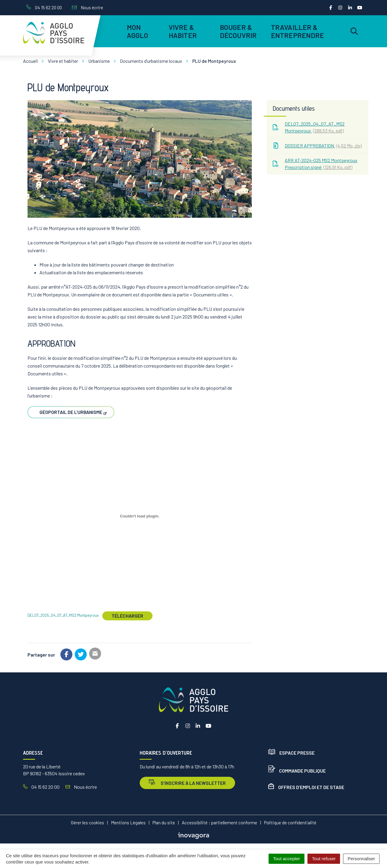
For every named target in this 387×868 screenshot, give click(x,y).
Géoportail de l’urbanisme (71, 412)
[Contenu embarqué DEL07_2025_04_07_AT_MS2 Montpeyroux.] (140, 516)
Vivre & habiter (183, 31)
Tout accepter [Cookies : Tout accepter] (287, 859)
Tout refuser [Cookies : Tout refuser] (324, 859)
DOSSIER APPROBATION (317, 146)
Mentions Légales (128, 823)
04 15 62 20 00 (41, 787)
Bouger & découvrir (238, 31)
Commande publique (297, 771)
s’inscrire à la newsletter (187, 783)
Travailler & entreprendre (297, 31)
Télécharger (127, 616)
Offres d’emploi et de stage (306, 787)
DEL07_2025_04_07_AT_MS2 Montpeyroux (63, 616)
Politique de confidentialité (290, 823)
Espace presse (291, 753)
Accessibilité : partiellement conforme (220, 823)
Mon (138, 31)
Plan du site (164, 823)
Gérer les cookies (87, 823)
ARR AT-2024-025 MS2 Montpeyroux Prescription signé (315, 164)
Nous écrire (81, 787)
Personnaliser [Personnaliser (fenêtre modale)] (361, 859)
